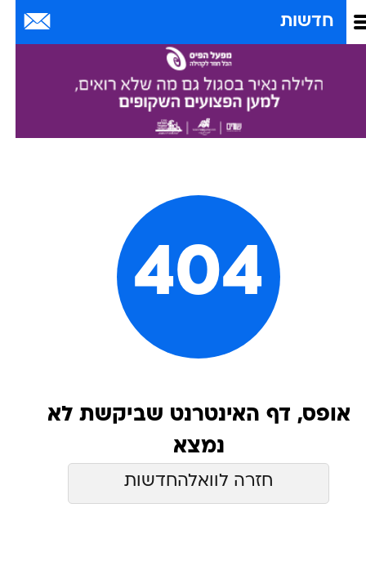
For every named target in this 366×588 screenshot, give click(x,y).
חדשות (292, 22)
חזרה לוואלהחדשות (183, 481)
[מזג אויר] (67, 22)
